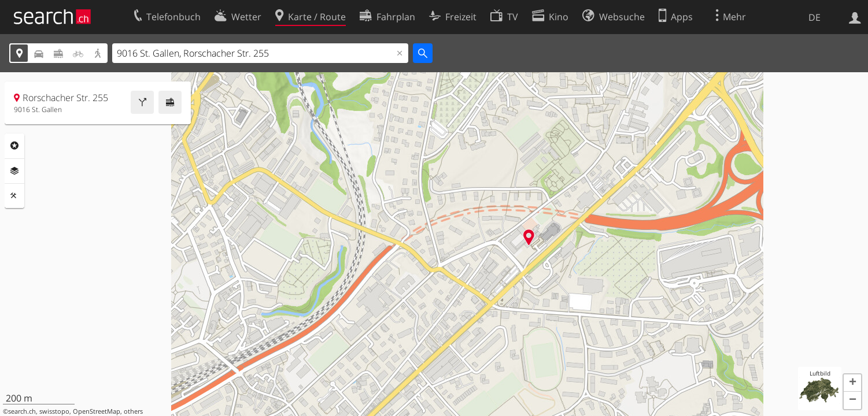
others (133, 411)
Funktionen (14, 196)
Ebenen (14, 171)
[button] (852, 383)
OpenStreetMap (97, 411)
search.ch (22, 411)
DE (815, 17)
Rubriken (14, 146)
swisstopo (54, 411)
